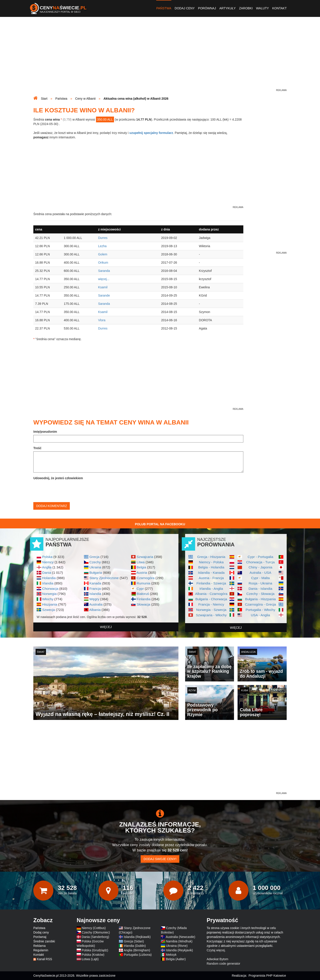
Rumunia (144, 583)
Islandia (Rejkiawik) (137, 937)
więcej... (104, 279)
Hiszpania (50, 604)
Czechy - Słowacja (261, 594)
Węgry (94, 599)
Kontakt (279, 8)
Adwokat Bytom (217, 959)
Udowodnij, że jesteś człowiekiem (58, 478)
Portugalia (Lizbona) (138, 955)
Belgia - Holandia (211, 567)
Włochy (48, 599)
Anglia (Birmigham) (137, 950)
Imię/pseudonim (45, 432)
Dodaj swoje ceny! (160, 859)
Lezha (102, 246)
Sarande (104, 295)
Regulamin (41, 950)
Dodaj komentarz (52, 506)
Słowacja (144, 604)
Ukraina (95, 567)
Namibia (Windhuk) (179, 941)
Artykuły (228, 8)
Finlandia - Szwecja (211, 583)
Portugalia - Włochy (260, 610)
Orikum (103, 263)
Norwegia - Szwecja (211, 610)
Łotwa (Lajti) (90, 959)
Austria (142, 573)
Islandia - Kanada (211, 573)
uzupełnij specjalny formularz (151, 133)
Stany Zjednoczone (104, 578)
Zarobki (246, 8)
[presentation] (67, 490)
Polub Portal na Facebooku (160, 524)
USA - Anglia (260, 615)
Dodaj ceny (185, 8)
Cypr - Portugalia (260, 557)
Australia (96, 604)
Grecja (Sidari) (134, 941)
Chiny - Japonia (260, 567)
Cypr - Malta (260, 578)
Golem (103, 254)
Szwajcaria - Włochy (211, 615)
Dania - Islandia (260, 589)
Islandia (95, 594)
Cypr (140, 589)
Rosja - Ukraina (260, 583)
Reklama (39, 946)
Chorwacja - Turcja (260, 562)
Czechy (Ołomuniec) (96, 932)
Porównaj (207, 8)
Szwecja (49, 610)
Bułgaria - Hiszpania (260, 599)
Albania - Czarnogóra (211, 594)
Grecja (94, 557)
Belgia (141, 567)
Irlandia (48, 583)
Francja (95, 589)
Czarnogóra (146, 578)
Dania (47, 573)
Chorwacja (50, 589)
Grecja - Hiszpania (211, 557)
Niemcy (48, 562)
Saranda (104, 271)
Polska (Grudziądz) (95, 950)
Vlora (102, 320)
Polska (47, 557)
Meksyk (171, 955)
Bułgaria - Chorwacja (211, 599)
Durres (103, 238)
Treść (37, 448)
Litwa (141, 562)
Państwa (164, 8)
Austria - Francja (211, 578)
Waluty (262, 8)
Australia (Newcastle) (180, 937)
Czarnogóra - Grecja (260, 604)
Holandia (49, 578)
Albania (95, 610)
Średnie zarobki (44, 941)
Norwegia (49, 594)
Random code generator (223, 964)
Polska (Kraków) (93, 955)
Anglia (47, 567)
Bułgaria (96, 573)
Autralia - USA (260, 573)
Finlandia (144, 599)
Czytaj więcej (216, 950)
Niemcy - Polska (211, 562)
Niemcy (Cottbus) (94, 928)
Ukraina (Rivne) (177, 946)
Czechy (95, 562)
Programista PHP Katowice (267, 976)
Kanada (95, 583)
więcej (106, 627)
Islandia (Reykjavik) (179, 950)
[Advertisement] (160, 57)
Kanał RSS (44, 959)
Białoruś (143, 594)
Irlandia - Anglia (211, 589)
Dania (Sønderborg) (96, 937)
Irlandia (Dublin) (135, 946)
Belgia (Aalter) (176, 959)
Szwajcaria (145, 557)
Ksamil (103, 287)
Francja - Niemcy (211, 604)
